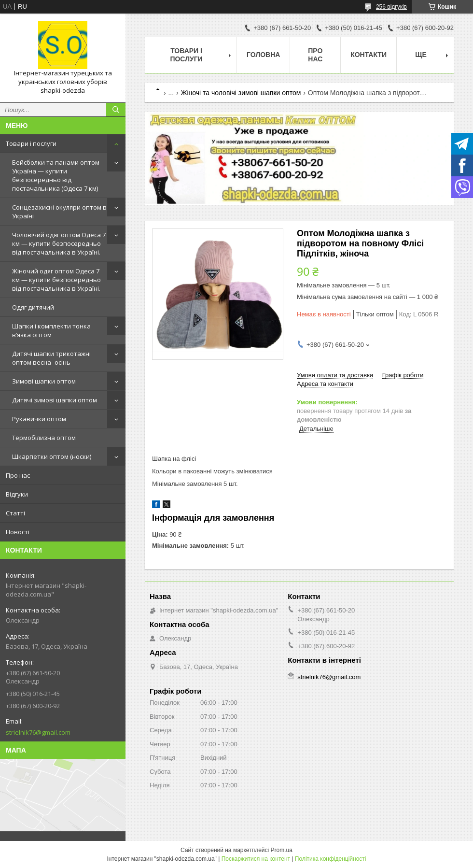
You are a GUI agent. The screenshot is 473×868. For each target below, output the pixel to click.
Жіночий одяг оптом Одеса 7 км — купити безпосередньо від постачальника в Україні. (56, 280)
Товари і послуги (31, 143)
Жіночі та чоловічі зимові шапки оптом (241, 93)
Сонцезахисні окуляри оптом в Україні (59, 212)
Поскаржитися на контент (256, 859)
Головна (263, 55)
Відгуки (17, 494)
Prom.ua (282, 850)
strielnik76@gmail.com (38, 732)
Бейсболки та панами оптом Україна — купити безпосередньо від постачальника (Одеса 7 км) (56, 175)
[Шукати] (116, 110)
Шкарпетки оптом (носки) (52, 456)
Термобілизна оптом (44, 438)
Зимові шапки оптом (44, 381)
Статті (15, 513)
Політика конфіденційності (331, 859)
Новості (18, 532)
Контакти (369, 55)
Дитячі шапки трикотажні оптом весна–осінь (51, 358)
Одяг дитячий (33, 307)
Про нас (18, 475)
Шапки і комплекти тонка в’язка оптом (51, 330)
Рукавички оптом (39, 419)
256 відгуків (391, 7)
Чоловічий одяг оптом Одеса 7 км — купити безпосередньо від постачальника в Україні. (59, 243)
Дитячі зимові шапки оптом (55, 400)
